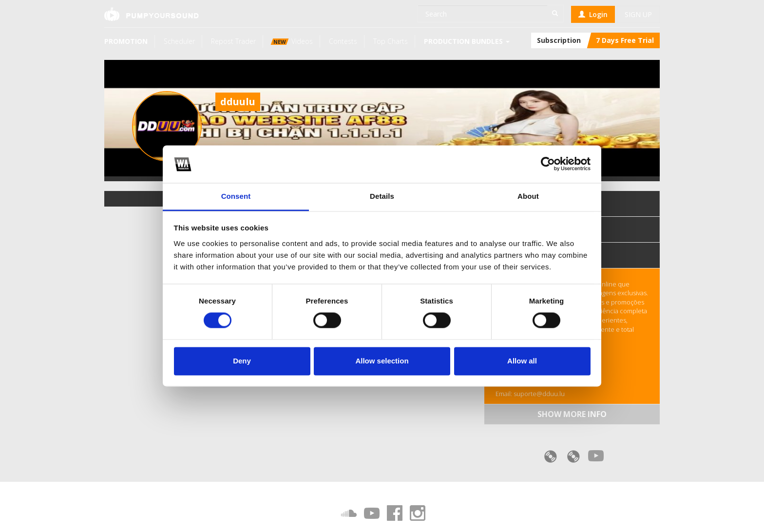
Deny (242, 361)
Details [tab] (382, 196)
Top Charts (391, 41)
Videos (292, 41)
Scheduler (179, 41)
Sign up (638, 14)
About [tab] (528, 196)
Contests (343, 41)
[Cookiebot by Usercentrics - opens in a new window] (548, 164)
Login (593, 14)
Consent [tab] (236, 196)
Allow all (522, 361)
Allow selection (382, 361)
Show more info (572, 414)
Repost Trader (233, 41)
